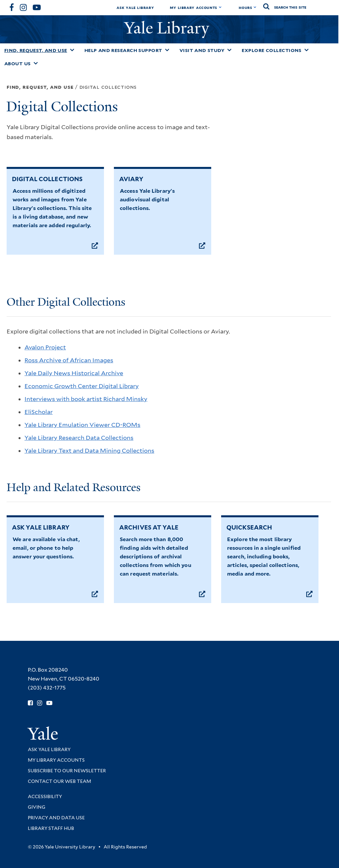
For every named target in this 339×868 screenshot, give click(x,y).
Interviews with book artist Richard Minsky (86, 399)
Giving (37, 807)
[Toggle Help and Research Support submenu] (167, 50)
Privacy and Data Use (56, 818)
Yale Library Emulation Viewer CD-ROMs (82, 425)
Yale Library (169, 28)
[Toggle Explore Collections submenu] (307, 50)
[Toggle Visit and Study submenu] (229, 50)
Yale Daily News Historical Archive (74, 373)
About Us (18, 64)
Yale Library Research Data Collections (79, 438)
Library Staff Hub (51, 828)
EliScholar (39, 412)
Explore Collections (272, 50)
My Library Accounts (194, 7)
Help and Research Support (123, 50)
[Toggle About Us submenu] (36, 63)
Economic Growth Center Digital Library (82, 386)
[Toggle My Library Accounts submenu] (220, 7)
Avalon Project (45, 347)
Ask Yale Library (135, 7)
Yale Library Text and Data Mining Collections (89, 451)
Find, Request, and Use (36, 50)
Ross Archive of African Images (69, 360)
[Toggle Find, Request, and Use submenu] (72, 50)
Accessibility (45, 796)
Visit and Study (202, 50)
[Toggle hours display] (255, 7)
